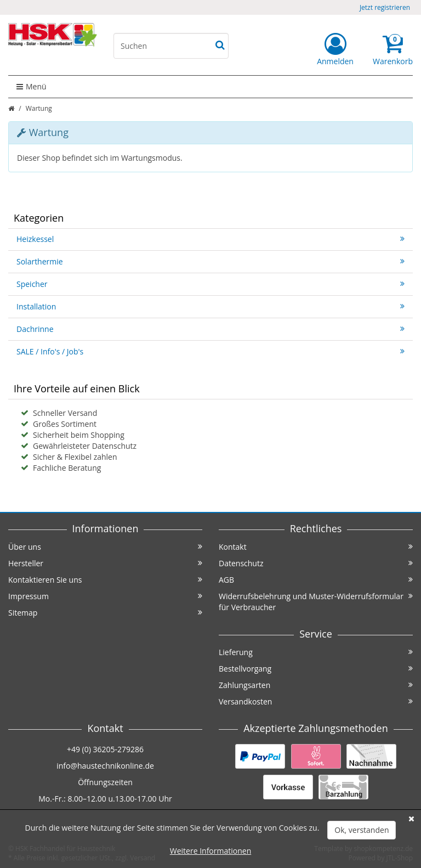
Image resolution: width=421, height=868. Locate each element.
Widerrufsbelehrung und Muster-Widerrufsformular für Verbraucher (316, 602)
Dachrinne (210, 329)
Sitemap (105, 613)
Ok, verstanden (362, 830)
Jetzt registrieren (385, 7)
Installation (210, 306)
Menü (32, 86)
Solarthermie (210, 261)
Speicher (210, 284)
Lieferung (316, 652)
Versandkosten (316, 701)
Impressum (105, 596)
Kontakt (316, 547)
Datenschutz (316, 563)
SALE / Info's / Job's (210, 351)
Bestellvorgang (316, 669)
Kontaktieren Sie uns (105, 580)
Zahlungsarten (316, 685)
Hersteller (105, 563)
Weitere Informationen (210, 851)
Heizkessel (210, 239)
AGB (316, 580)
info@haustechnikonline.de (105, 766)
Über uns (105, 547)
